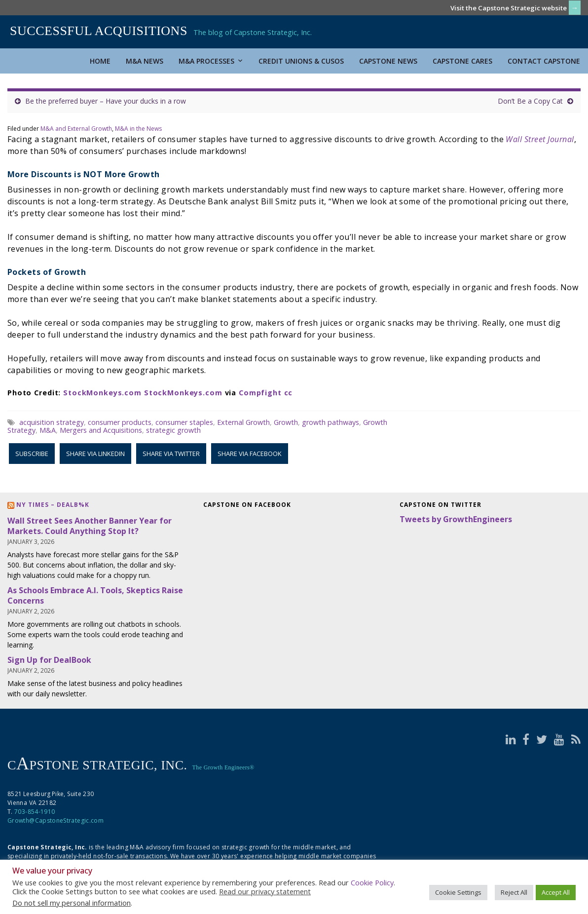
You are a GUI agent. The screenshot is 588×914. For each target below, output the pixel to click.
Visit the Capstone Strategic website (509, 8)
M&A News (145, 61)
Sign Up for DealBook (49, 660)
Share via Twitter (171, 454)
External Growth (243, 422)
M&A (48, 430)
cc (289, 393)
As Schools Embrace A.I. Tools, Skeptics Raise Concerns (95, 595)
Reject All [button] (514, 892)
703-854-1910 (35, 812)
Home (100, 61)
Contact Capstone (544, 61)
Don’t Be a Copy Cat (530, 101)
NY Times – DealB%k (53, 505)
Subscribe (32, 454)
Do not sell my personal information (72, 903)
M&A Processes (211, 61)
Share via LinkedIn (95, 454)
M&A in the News (138, 129)
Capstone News (388, 61)
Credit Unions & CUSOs (301, 61)
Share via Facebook (250, 454)
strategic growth (173, 430)
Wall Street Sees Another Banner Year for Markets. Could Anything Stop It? (90, 526)
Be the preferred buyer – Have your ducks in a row (106, 101)
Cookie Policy (372, 882)
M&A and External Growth (76, 129)
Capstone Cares (462, 61)
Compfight (260, 393)
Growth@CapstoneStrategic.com (55, 820)
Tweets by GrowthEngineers (456, 519)
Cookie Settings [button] (458, 892)
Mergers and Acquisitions (101, 430)
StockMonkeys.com (102, 393)
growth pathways (331, 422)
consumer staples (184, 422)
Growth (286, 422)
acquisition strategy (52, 422)
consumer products (120, 422)
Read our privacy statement (265, 891)
